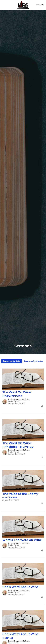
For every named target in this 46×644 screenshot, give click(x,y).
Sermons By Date (11, 361)
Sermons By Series (33, 361)
